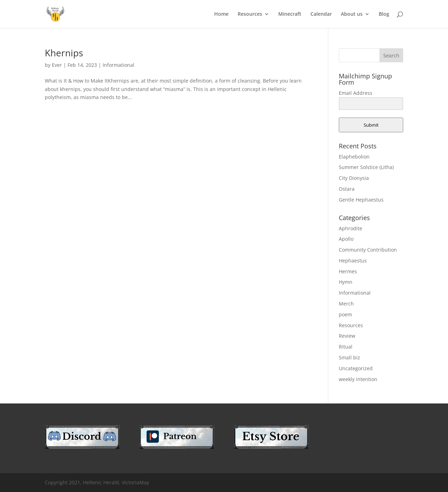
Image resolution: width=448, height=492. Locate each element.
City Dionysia (354, 178)
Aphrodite (351, 228)
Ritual (346, 347)
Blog (384, 14)
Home (221, 14)
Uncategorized (356, 368)
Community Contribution (368, 250)
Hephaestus (353, 261)
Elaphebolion (354, 157)
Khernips (64, 53)
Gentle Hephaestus (361, 200)
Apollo (346, 239)
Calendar (321, 14)
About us (352, 14)
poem (345, 314)
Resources (250, 14)
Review (347, 336)
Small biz (349, 357)
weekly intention (358, 379)
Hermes (348, 271)
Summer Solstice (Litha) (366, 167)
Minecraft (290, 14)
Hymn (346, 282)
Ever (57, 65)
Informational (118, 65)
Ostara (347, 189)
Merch (346, 304)
